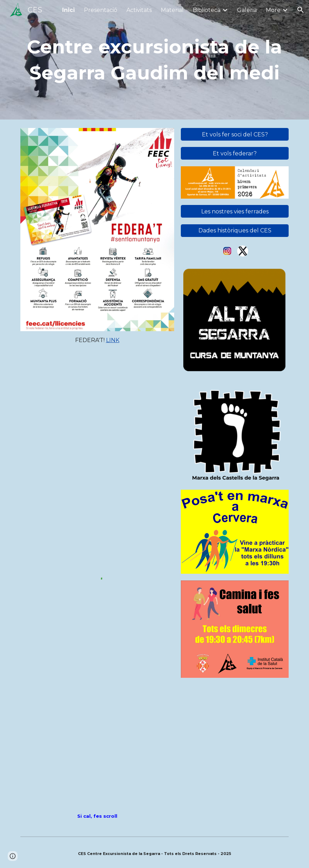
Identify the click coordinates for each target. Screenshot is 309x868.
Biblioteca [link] (207, 10)
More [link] (273, 10)
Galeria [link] (247, 10)
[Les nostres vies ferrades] (235, 211)
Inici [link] (68, 10)
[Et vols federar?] (235, 153)
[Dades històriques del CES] (235, 230)
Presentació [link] (101, 10)
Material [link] (172, 10)
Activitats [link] (139, 10)
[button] (301, 10)
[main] (154, 60)
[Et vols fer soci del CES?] (235, 134)
